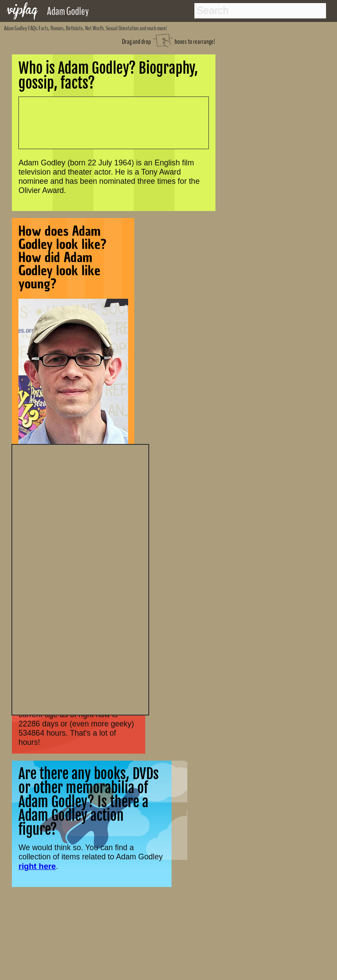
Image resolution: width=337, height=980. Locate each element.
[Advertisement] (80, 579)
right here (37, 866)
